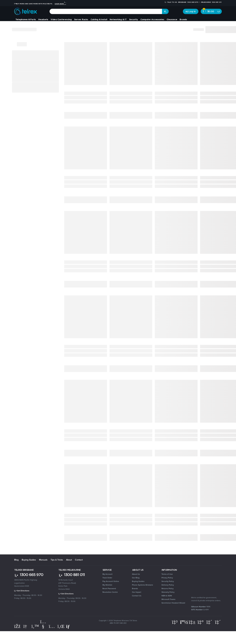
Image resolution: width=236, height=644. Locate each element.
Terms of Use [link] (167, 574)
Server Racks (81, 19)
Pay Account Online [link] (111, 581)
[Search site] (165, 11)
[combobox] (106, 11)
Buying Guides (29, 560)
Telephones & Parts (26, 19)
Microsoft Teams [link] (168, 599)
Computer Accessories (152, 19)
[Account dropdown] (191, 11)
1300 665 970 (29, 575)
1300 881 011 (72, 575)
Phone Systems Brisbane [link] (143, 585)
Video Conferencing (61, 19)
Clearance (172, 19)
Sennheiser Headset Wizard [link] (173, 603)
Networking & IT (118, 19)
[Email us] (69, 626)
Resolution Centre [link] (110, 592)
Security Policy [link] (168, 581)
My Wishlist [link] (107, 585)
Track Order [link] (107, 578)
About (69, 560)
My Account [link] (107, 574)
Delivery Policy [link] (168, 585)
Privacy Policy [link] (167, 578)
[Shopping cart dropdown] (219, 11)
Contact (79, 560)
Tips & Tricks (57, 560)
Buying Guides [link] (138, 581)
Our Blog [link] (136, 578)
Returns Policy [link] (168, 588)
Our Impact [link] (137, 592)
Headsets (43, 19)
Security (134, 19)
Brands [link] (135, 588)
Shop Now (60, 4)
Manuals (43, 560)
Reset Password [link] (109, 588)
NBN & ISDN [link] (167, 596)
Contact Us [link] (137, 596)
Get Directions (22, 591)
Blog (16, 560)
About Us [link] (136, 574)
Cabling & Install (99, 19)
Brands (183, 19)
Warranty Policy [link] (168, 592)
